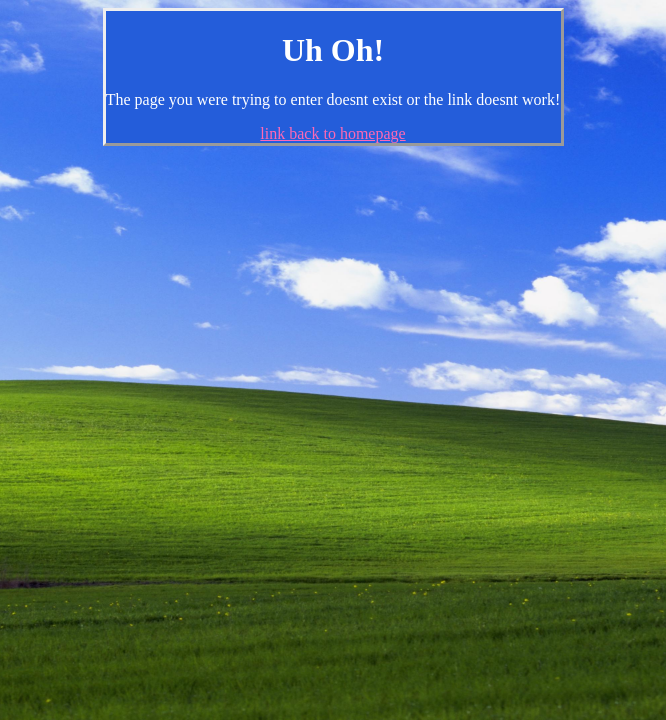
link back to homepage (332, 133)
